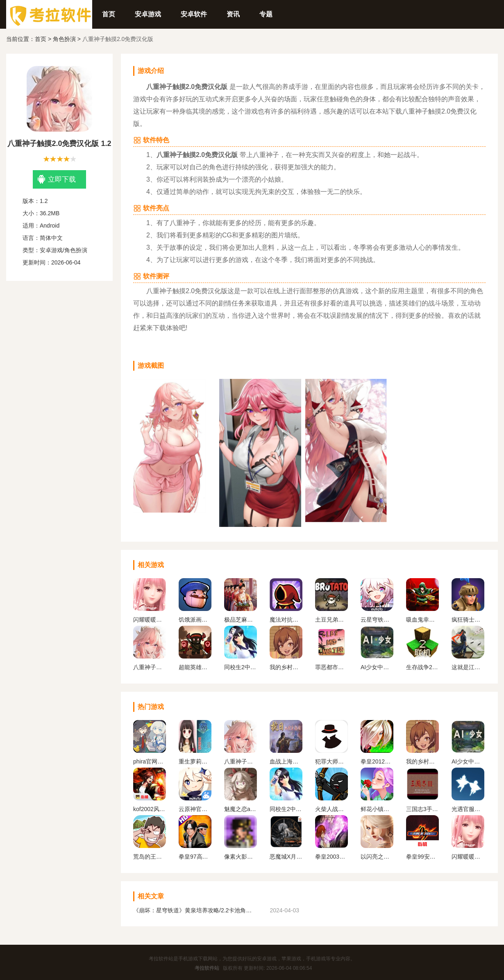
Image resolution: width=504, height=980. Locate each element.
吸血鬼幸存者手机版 (422, 620)
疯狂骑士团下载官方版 (468, 620)
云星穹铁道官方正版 (377, 620)
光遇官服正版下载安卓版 (468, 809)
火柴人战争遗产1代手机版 (331, 809)
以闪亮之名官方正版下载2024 (377, 857)
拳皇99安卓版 (422, 857)
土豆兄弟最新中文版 (331, 620)
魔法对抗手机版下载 (286, 620)
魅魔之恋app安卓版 (241, 809)
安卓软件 (194, 14)
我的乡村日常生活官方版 (286, 667)
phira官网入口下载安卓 (150, 761)
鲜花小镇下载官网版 (377, 809)
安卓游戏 (148, 14)
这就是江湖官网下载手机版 (468, 667)
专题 (266, 14)
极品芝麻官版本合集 (241, 620)
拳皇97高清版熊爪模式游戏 (195, 857)
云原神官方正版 (195, 809)
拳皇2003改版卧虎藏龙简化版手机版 (331, 857)
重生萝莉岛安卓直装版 (195, 761)
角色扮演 (64, 39)
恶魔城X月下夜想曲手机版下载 (286, 857)
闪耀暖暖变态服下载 (150, 620)
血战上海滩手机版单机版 (286, 761)
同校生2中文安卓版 (241, 667)
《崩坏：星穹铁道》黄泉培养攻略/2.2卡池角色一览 (195, 910)
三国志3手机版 (422, 809)
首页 (109, 14)
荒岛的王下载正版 (150, 857)
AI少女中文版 (377, 667)
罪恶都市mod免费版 (331, 667)
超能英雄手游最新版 (195, 667)
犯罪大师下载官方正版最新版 (331, 761)
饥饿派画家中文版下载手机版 (195, 620)
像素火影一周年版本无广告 (241, 857)
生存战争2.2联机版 (422, 667)
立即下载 (57, 179)
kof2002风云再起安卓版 (150, 809)
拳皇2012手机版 (377, 761)
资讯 (233, 14)
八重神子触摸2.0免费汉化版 (150, 667)
